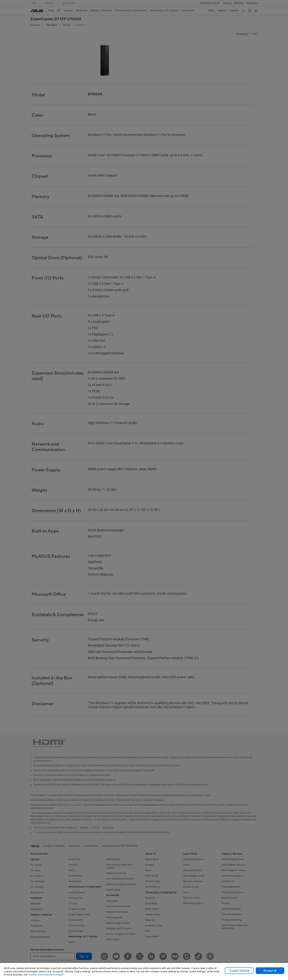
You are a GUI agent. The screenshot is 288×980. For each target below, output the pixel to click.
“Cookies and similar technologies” (46, 975)
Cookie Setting (239, 971)
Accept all (270, 971)
